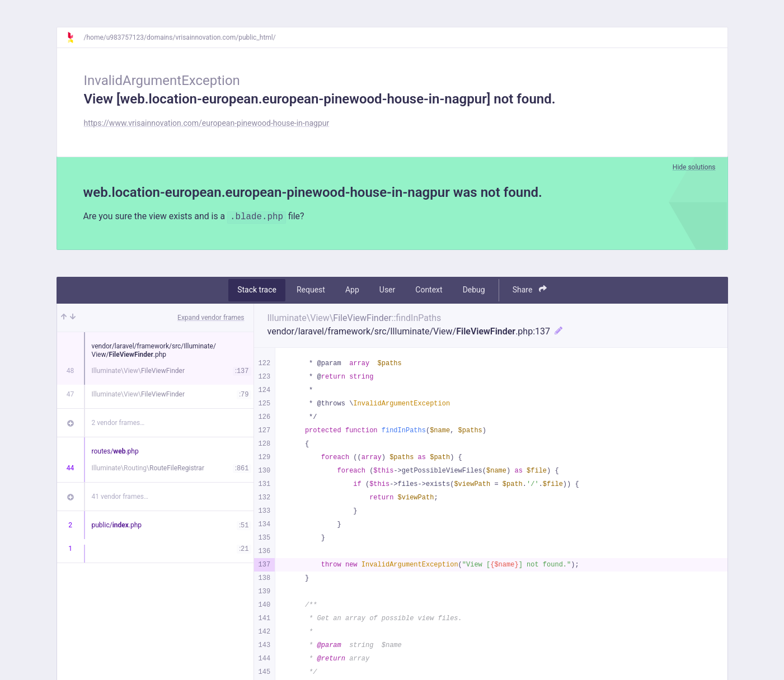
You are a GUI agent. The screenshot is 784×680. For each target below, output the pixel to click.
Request (311, 290)
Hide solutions (694, 167)
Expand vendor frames (211, 318)
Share (530, 290)
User (387, 290)
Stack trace (257, 290)
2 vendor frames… (118, 423)
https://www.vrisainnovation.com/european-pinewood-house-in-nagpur (207, 123)
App (352, 290)
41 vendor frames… (120, 497)
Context (429, 290)
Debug (474, 290)
